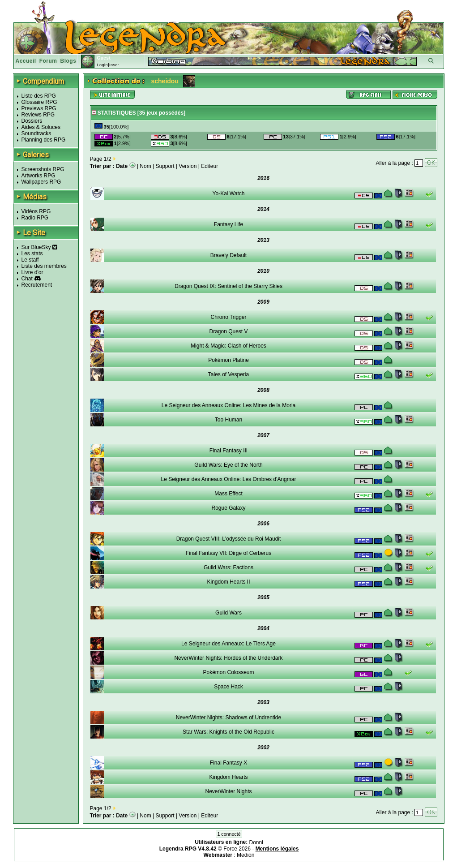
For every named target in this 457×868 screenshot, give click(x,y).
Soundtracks (36, 133)
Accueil (26, 61)
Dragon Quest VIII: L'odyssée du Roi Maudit (229, 539)
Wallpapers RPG (41, 182)
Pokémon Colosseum (228, 672)
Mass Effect (228, 494)
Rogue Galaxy (228, 508)
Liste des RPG (39, 96)
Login (102, 65)
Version (188, 166)
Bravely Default (228, 255)
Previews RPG (39, 108)
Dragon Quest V (228, 331)
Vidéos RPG (36, 211)
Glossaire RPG (39, 102)
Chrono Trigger (228, 317)
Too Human (228, 420)
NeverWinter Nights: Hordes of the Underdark (228, 658)
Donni (256, 842)
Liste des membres (44, 266)
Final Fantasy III (228, 451)
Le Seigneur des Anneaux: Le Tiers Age (228, 644)
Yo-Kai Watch (229, 193)
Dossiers (32, 121)
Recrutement (37, 285)
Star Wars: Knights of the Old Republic (228, 732)
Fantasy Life (228, 224)
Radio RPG (35, 218)
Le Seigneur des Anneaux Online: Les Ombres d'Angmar (229, 479)
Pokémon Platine (228, 360)
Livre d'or (32, 272)
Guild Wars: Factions (228, 567)
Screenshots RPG (43, 169)
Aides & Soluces (41, 127)
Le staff (30, 260)
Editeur (209, 166)
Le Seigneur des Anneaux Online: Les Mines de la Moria (229, 405)
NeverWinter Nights (228, 791)
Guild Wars (228, 613)
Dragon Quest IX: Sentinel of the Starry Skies (228, 286)
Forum (48, 61)
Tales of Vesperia (228, 374)
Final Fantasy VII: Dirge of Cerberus (228, 553)
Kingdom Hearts (228, 777)
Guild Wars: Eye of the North (228, 465)
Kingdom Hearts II (228, 582)
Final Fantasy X (228, 763)
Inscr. (115, 65)
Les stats (32, 254)
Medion (246, 855)
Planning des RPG (44, 140)
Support (165, 166)
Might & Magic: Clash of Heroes (228, 346)
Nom (145, 166)
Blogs (68, 61)
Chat (27, 279)
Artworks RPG (38, 176)
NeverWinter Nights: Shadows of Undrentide (228, 718)
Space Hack (228, 687)
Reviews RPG (38, 115)
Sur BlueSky (39, 247)
